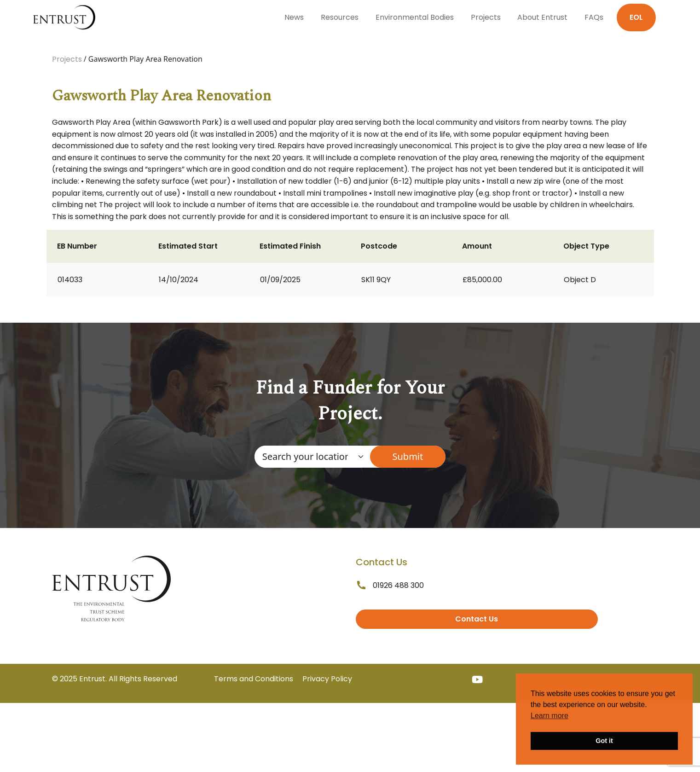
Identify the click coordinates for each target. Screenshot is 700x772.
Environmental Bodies (415, 17)
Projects (486, 17)
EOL (636, 17)
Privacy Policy (327, 679)
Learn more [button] (550, 716)
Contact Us (477, 619)
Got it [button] (604, 741)
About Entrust (542, 17)
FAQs (594, 17)
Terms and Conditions (254, 679)
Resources (340, 17)
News (294, 17)
